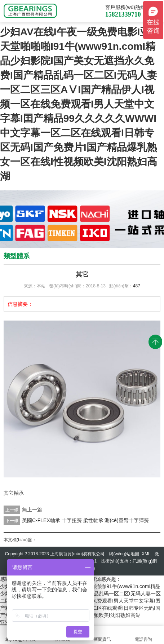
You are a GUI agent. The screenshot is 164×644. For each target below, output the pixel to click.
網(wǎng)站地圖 (124, 554)
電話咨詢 (143, 635)
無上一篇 (32, 510)
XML (146, 554)
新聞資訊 (103, 635)
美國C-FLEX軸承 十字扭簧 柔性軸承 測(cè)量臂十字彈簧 (85, 520)
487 (137, 286)
